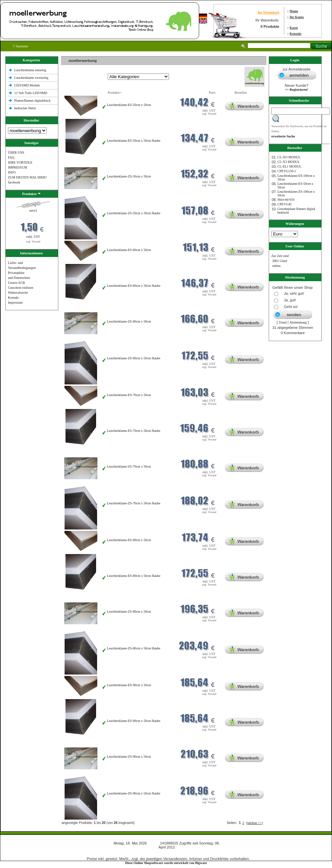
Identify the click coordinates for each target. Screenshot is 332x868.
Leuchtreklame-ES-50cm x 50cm (129, 105)
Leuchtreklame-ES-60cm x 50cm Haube (134, 286)
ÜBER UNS (16, 153)
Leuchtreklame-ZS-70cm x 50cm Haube (134, 503)
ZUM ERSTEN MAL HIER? (27, 177)
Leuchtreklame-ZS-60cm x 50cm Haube (134, 358)
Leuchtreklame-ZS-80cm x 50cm (129, 612)
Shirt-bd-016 (286, 200)
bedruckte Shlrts (25, 108)
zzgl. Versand (33, 242)
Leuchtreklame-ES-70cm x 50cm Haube (134, 431)
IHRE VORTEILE (20, 162)
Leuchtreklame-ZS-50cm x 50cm (129, 176)
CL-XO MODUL (289, 157)
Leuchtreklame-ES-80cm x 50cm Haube (134, 576)
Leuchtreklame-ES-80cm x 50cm (129, 540)
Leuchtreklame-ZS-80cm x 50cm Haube (134, 648)
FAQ (11, 157)
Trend (283, 322)
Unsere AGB (16, 283)
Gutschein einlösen (21, 288)
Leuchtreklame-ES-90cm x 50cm (129, 685)
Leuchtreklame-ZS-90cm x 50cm (129, 757)
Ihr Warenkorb (269, 12)
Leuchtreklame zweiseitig (32, 78)
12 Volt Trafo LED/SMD (31, 93)
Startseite (21, 46)
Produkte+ (115, 93)
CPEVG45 (284, 204)
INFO (12, 172)
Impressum (15, 303)
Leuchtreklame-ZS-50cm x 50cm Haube (134, 213)
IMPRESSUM (18, 167)
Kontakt (296, 34)
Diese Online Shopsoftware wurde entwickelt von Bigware (166, 863)
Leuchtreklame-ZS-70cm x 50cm (129, 466)
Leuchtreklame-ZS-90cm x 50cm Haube (134, 793)
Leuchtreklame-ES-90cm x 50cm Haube (134, 721)
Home (294, 11)
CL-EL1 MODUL (289, 166)
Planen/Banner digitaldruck (32, 101)
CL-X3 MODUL (289, 162)
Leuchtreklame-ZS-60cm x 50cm (129, 321)
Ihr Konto (297, 17)
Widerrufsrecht (18, 293)
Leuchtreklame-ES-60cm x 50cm (129, 250)
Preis (212, 93)
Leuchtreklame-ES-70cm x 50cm (129, 395)
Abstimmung (298, 322)
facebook (14, 182)
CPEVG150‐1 (287, 171)
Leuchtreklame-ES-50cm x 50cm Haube (134, 141)
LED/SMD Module (27, 85)
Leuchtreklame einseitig (31, 70)
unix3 (33, 210)
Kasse (294, 28)
